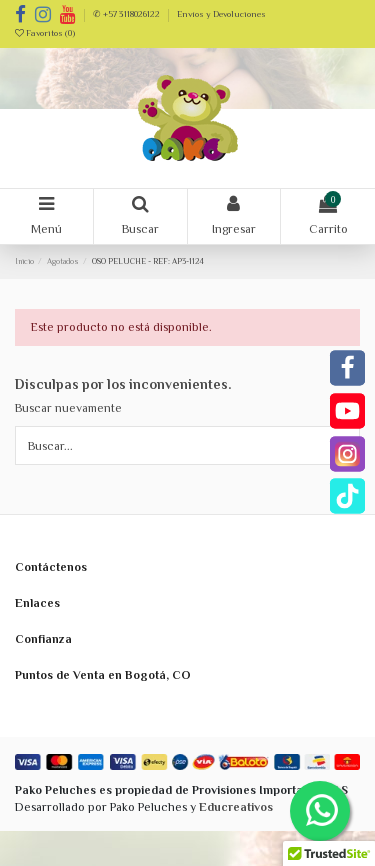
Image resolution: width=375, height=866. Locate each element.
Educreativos (236, 807)
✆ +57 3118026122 (127, 14)
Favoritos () (45, 33)
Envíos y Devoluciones (221, 14)
